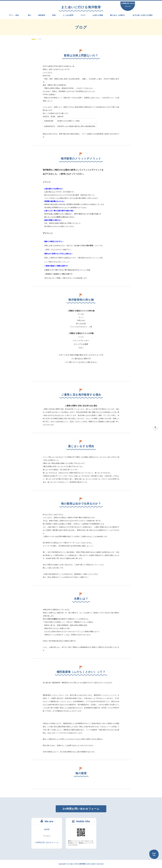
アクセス (47, 836)
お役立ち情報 (98, 15)
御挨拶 (47, 829)
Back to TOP (154, 854)
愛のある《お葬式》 (118, 15)
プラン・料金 (15, 15)
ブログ (83, 15)
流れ (30, 15)
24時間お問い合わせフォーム (128, 5)
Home (33, 39)
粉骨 (54, 15)
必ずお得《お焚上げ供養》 (143, 15)
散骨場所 (42, 15)
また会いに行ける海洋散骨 (81, 7)
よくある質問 (68, 15)
